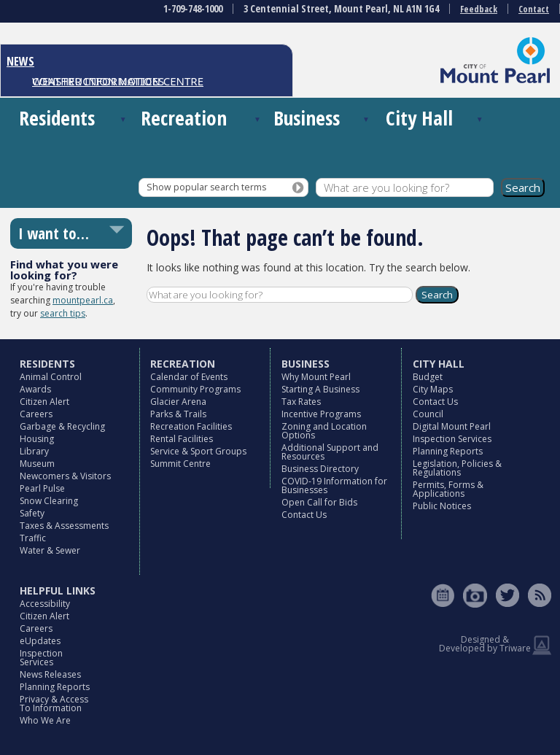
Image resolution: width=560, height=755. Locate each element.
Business (307, 118)
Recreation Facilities (191, 426)
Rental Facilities (182, 439)
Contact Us (304, 515)
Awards (35, 389)
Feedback (479, 9)
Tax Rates (301, 402)
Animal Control (51, 377)
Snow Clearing (49, 501)
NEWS (20, 61)
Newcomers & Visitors (65, 476)
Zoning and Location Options (324, 431)
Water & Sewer (50, 550)
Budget (428, 377)
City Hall (419, 118)
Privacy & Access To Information (54, 704)
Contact (534, 9)
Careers (36, 414)
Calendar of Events (189, 377)
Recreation (184, 118)
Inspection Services (452, 439)
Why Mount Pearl (316, 377)
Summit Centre (180, 464)
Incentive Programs (321, 414)
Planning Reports (448, 451)
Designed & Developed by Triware (485, 644)
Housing (37, 439)
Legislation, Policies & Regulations (457, 468)
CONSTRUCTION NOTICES (98, 81)
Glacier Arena (178, 402)
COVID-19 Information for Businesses (334, 485)
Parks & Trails (178, 414)
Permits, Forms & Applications (448, 489)
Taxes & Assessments (64, 526)
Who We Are (45, 720)
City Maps (433, 389)
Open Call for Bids (319, 502)
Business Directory (320, 469)
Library (34, 451)
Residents (57, 118)
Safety (32, 513)
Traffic (33, 538)
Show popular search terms (206, 187)
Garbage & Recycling (62, 426)
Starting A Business (320, 389)
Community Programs (195, 389)
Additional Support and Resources (330, 452)
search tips (63, 313)
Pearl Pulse (42, 488)
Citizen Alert (44, 402)
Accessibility (45, 604)
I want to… (54, 233)
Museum (37, 464)
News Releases (50, 674)
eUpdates (40, 641)
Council (428, 414)
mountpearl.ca (83, 300)
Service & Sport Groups (198, 451)
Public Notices (442, 506)
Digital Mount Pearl (452, 426)
